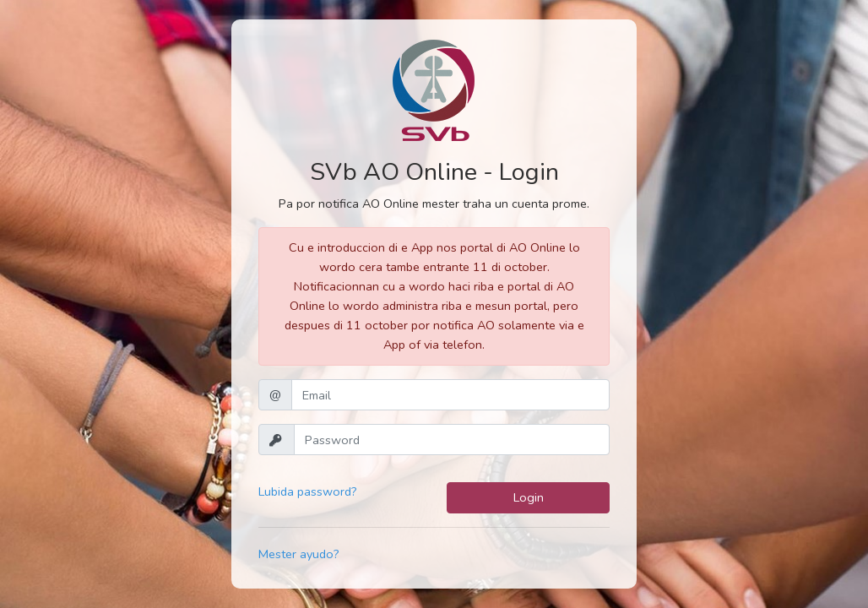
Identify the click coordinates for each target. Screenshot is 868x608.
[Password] (452, 440)
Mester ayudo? (299, 554)
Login (529, 497)
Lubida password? (308, 491)
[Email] (450, 395)
